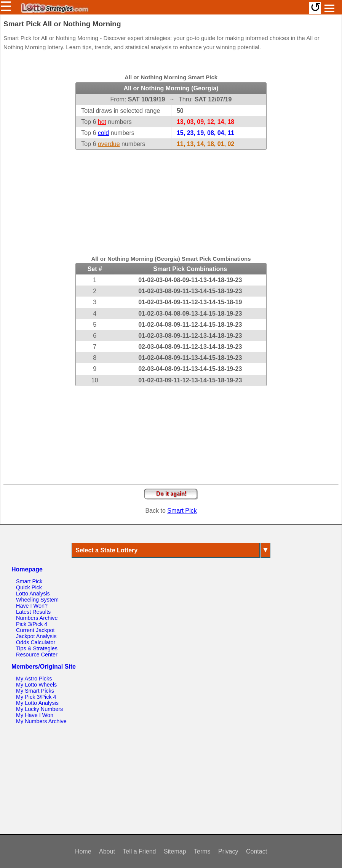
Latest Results (33, 612)
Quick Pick (29, 587)
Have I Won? (32, 606)
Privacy (228, 851)
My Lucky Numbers (39, 709)
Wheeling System (37, 600)
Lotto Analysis (33, 594)
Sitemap (175, 851)
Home (83, 851)
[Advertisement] (171, 197)
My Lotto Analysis (37, 703)
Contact (256, 851)
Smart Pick (182, 511)
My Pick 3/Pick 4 (36, 697)
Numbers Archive (37, 618)
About (107, 851)
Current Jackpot (35, 630)
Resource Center (37, 655)
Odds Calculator (36, 642)
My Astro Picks (34, 679)
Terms (202, 851)
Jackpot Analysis (36, 636)
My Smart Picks (35, 691)
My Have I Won (35, 715)
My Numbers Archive (41, 721)
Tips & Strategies (37, 648)
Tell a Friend (139, 851)
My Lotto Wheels (36, 685)
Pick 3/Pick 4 (32, 624)
